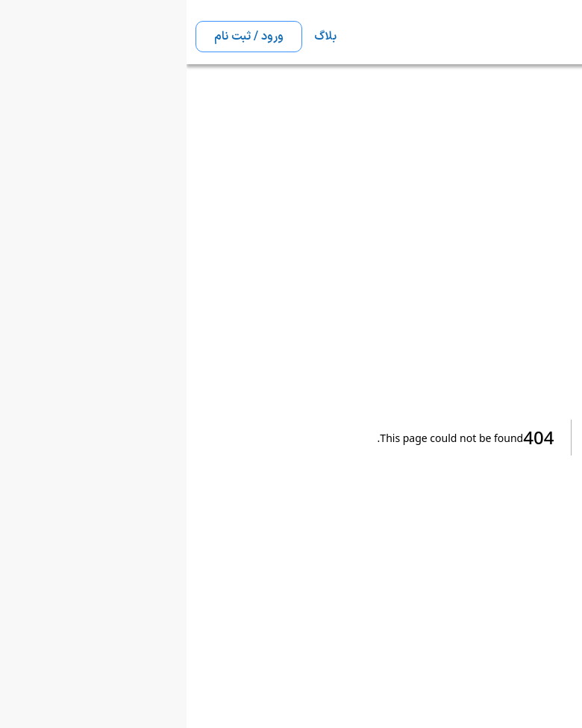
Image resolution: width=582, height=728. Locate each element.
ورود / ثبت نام (62, 37)
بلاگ (139, 37)
